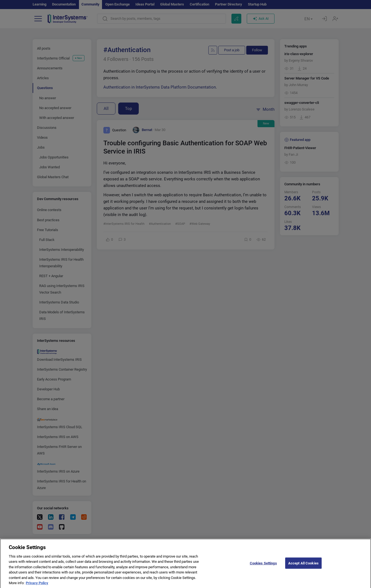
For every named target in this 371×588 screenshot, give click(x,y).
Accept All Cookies (303, 567)
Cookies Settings (263, 567)
